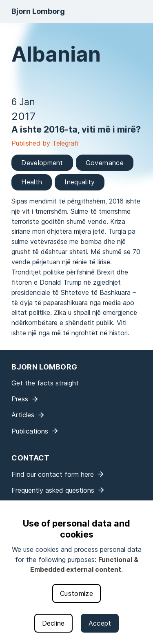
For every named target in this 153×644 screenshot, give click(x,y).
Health (32, 182)
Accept (100, 623)
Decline (53, 623)
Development (42, 163)
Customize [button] (76, 593)
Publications (30, 431)
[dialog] (76, 572)
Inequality (80, 182)
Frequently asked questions (53, 490)
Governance (105, 163)
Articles (23, 415)
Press (20, 399)
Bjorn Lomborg (38, 11)
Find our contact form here (53, 474)
